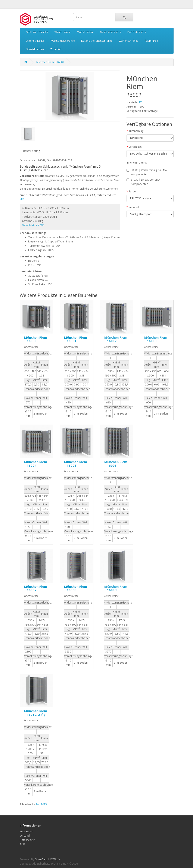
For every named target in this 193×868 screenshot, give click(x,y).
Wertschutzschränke (63, 41)
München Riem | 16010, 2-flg (36, 713)
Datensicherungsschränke (97, 41)
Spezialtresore (35, 49)
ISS (141, 102)
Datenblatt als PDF (33, 225)
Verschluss (135, 147)
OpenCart (41, 859)
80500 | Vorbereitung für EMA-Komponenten (147, 172)
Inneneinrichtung (137, 163)
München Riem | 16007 (36, 588)
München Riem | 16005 (76, 464)
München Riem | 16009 (116, 588)
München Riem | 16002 (116, 339)
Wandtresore (63, 32)
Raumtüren (151, 41)
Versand (134, 207)
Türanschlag (136, 131)
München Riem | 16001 (50, 62)
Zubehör (56, 49)
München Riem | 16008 (76, 588)
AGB (22, 844)
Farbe (132, 191)
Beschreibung (31, 151)
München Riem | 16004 (36, 464)
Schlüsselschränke (37, 32)
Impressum (27, 831)
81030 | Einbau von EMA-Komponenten (144, 182)
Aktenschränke (35, 41)
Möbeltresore (85, 32)
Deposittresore (137, 32)
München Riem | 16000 (36, 339)
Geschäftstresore (110, 32)
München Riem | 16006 (116, 464)
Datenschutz (27, 840)
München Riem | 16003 (156, 339)
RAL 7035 (41, 804)
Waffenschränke (129, 41)
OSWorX (55, 859)
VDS (22, 199)
